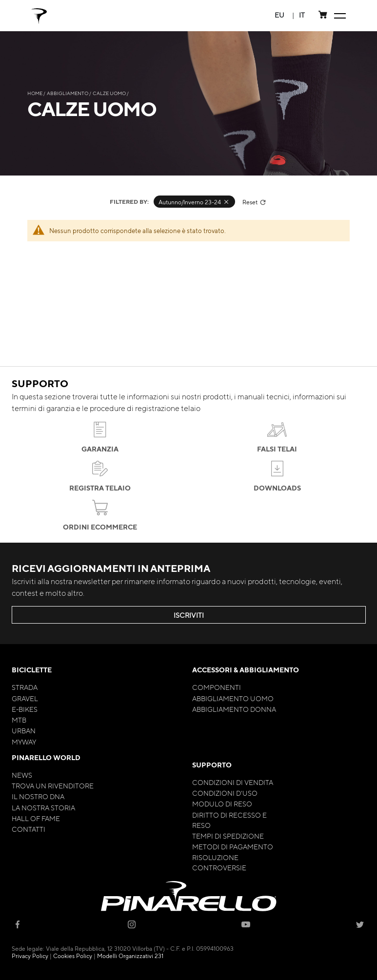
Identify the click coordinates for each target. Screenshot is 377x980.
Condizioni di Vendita (233, 782)
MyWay (24, 742)
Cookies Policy (73, 956)
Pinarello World (46, 757)
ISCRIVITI (189, 615)
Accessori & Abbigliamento (246, 670)
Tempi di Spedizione (228, 836)
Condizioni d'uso (225, 793)
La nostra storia (43, 807)
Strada (25, 687)
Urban (24, 730)
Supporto (212, 765)
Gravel (25, 698)
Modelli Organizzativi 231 (130, 956)
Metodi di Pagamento (233, 846)
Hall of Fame (36, 818)
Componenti (217, 687)
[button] (279, 15)
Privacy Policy (30, 956)
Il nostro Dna (38, 796)
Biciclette (32, 670)
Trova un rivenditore (53, 785)
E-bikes (25, 709)
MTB (19, 720)
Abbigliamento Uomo (233, 698)
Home (35, 93)
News (22, 775)
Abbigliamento (68, 93)
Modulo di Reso (222, 804)
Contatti (29, 829)
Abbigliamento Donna (234, 709)
